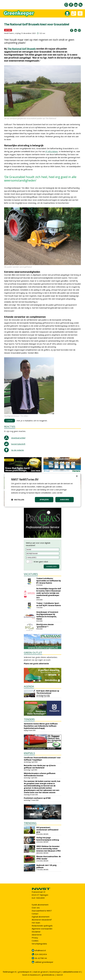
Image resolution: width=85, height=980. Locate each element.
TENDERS (29, 719)
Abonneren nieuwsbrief (42, 920)
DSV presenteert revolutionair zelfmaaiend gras (47, 830)
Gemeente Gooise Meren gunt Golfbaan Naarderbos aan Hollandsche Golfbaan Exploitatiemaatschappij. (41, 726)
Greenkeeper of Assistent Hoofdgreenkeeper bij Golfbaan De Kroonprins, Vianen (47, 615)
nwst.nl (60, 975)
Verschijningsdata (39, 944)
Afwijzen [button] (44, 500)
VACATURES (31, 574)
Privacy (35, 938)
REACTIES (10, 427)
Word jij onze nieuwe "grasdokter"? (45, 626)
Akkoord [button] (65, 500)
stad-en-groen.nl (40, 972)
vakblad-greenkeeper (44, 962)
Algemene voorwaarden (42, 929)
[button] (18, 500)
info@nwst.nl (40, 950)
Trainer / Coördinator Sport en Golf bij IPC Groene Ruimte (49, 604)
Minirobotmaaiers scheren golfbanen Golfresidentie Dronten (40, 774)
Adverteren (37, 935)
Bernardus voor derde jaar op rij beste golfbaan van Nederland (40, 767)
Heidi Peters (9, 33)
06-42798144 (41, 958)
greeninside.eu (48, 975)
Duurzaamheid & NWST (42, 911)
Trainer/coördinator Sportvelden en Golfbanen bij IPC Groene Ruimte (48, 581)
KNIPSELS (29, 753)
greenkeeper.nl (25, 972)
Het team (36, 923)
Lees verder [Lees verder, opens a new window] (57, 493)
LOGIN (10, 421)
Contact (35, 914)
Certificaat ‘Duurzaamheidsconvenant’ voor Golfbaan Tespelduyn (42, 759)
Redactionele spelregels (42, 926)
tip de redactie (18, 450)
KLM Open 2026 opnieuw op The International (48, 692)
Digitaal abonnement (41, 917)
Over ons (36, 908)
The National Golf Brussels (22, 49)
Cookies (35, 941)
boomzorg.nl (55, 972)
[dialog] (42, 490)
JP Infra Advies (52, 151)
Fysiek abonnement (40, 905)
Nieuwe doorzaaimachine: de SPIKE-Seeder (49, 858)
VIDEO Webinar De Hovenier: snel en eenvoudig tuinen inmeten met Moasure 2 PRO (48, 849)
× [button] (77, 476)
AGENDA (29, 686)
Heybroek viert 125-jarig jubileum (46, 866)
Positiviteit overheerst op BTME (37, 798)
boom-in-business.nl (31, 975)
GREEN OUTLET (33, 653)
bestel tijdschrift (18, 444)
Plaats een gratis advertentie (36, 664)
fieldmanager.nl (9, 972)
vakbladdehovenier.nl (72, 972)
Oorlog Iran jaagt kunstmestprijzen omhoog (48, 839)
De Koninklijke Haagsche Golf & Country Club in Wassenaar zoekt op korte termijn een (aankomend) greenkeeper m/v (49, 593)
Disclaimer (36, 932)
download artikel (18, 438)
